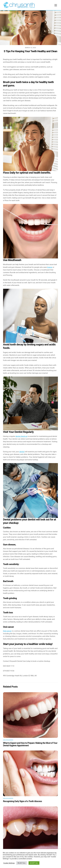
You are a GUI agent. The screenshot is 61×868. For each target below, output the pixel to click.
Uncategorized (8, 740)
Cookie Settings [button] (9, 863)
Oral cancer (7, 631)
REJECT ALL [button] (22, 863)
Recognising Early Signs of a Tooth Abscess (23, 801)
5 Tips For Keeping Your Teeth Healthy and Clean (30, 51)
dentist (22, 452)
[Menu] (56, 5)
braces (50, 267)
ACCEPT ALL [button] (34, 863)
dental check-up (21, 436)
